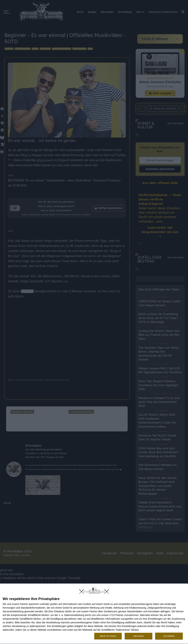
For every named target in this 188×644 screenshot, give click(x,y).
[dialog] (94, 614)
